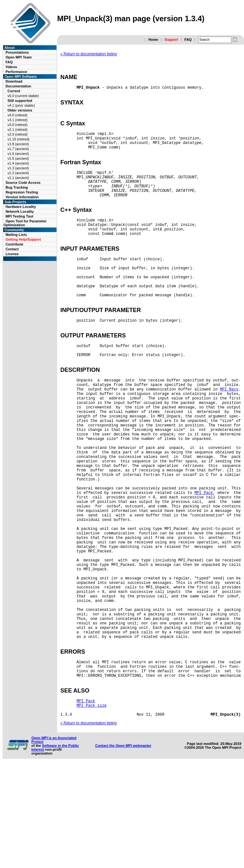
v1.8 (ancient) (18, 144)
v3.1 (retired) (17, 120)
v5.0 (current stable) (23, 96)
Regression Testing (22, 192)
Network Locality (20, 211)
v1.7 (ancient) (18, 149)
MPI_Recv (229, 429)
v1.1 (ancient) (18, 178)
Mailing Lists (16, 235)
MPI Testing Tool (19, 216)
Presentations (17, 52)
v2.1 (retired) (17, 130)
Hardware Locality (21, 207)
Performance (16, 72)
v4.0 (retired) (17, 115)
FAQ (188, 40)
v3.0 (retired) (17, 125)
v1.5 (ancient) (18, 158)
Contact (12, 249)
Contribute (14, 244)
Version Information (22, 197)
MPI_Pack (204, 554)
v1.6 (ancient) (18, 154)
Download (14, 81)
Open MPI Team (19, 57)
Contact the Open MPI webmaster (123, 848)
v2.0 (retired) (17, 134)
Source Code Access (23, 183)
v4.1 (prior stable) (21, 105)
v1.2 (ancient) (18, 173)
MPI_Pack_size (91, 805)
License (12, 254)
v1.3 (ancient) (18, 168)
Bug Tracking (17, 187)
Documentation (18, 86)
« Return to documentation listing (88, 54)
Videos (11, 67)
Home (153, 40)
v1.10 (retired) (18, 139)
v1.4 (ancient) (18, 163)
